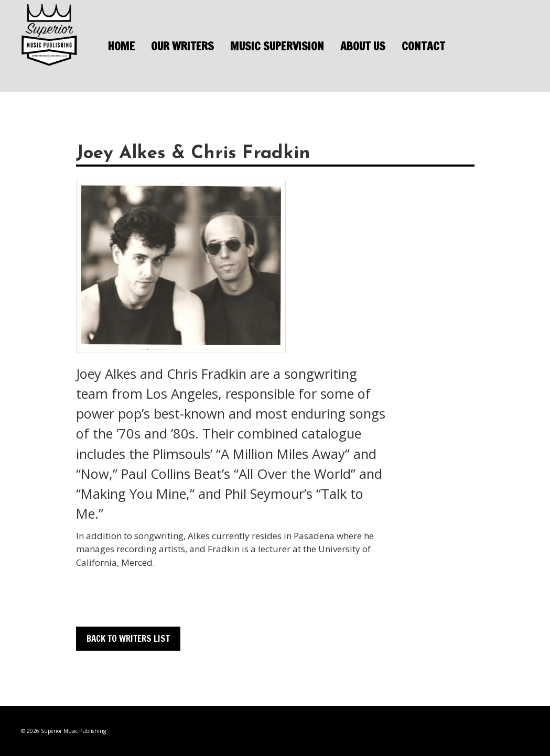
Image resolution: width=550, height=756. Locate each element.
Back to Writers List (128, 638)
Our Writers (182, 46)
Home (121, 46)
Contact (423, 46)
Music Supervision (277, 46)
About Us (363, 46)
